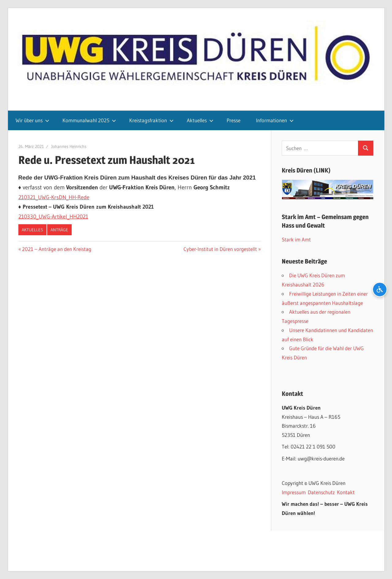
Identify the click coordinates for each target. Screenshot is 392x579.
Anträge (59, 230)
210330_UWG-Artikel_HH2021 (53, 217)
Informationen (275, 120)
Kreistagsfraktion (151, 120)
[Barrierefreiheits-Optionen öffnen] (380, 289)
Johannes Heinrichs (69, 146)
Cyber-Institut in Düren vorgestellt (220, 249)
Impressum (294, 492)
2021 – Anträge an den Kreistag (57, 249)
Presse (234, 120)
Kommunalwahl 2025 (89, 120)
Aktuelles (200, 120)
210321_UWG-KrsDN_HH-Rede (54, 197)
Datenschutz (321, 492)
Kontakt (346, 492)
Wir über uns (32, 120)
